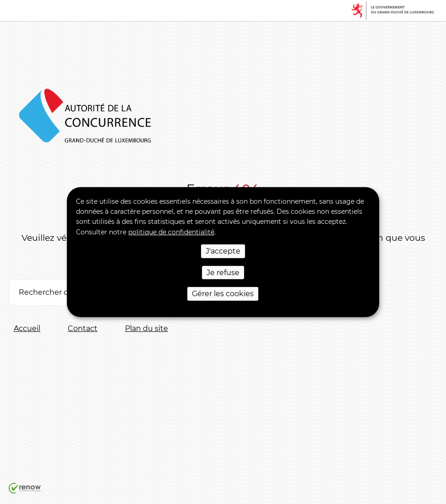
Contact (83, 328)
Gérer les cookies (223, 294)
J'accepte (223, 251)
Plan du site (147, 328)
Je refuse (223, 272)
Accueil (27, 328)
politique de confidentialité (171, 232)
